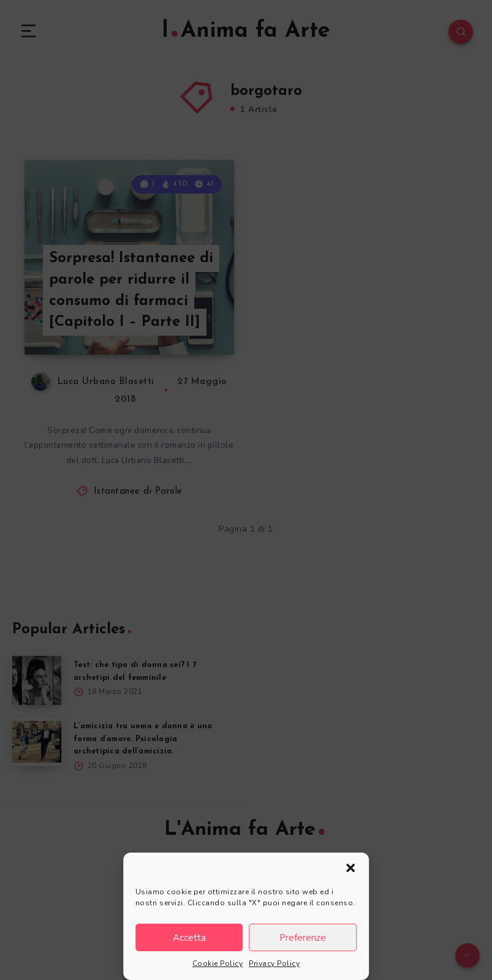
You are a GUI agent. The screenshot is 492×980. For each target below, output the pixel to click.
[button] (350, 868)
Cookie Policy (218, 963)
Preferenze (303, 938)
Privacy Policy (274, 963)
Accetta (189, 938)
